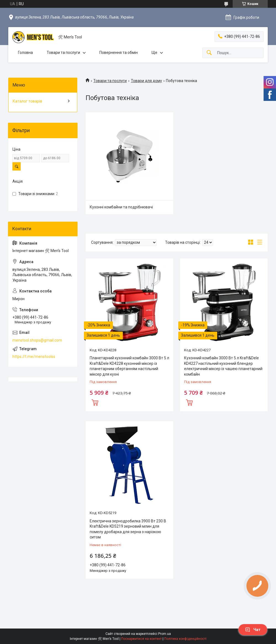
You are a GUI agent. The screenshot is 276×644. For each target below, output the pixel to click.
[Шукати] (209, 53)
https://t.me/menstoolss (34, 357)
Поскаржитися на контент (141, 639)
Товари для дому (146, 81)
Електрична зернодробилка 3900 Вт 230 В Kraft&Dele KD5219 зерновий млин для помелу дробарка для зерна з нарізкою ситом (128, 529)
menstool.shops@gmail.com (37, 340)
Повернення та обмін (119, 53)
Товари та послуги (63, 53)
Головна (25, 53)
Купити (95, 402)
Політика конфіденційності (185, 639)
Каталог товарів (27, 101)
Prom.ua (164, 634)
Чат (253, 630)
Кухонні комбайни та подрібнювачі (121, 207)
